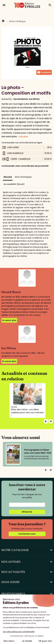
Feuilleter (44, 72)
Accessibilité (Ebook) (14, 184)
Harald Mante (21, 99)
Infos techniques (23, 177)
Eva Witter (34, 99)
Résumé (8, 177)
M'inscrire (27, 512)
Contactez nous (27, 534)
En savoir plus (9, 320)
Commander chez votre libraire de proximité (25, 166)
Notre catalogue (17, 21)
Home (3, 21)
